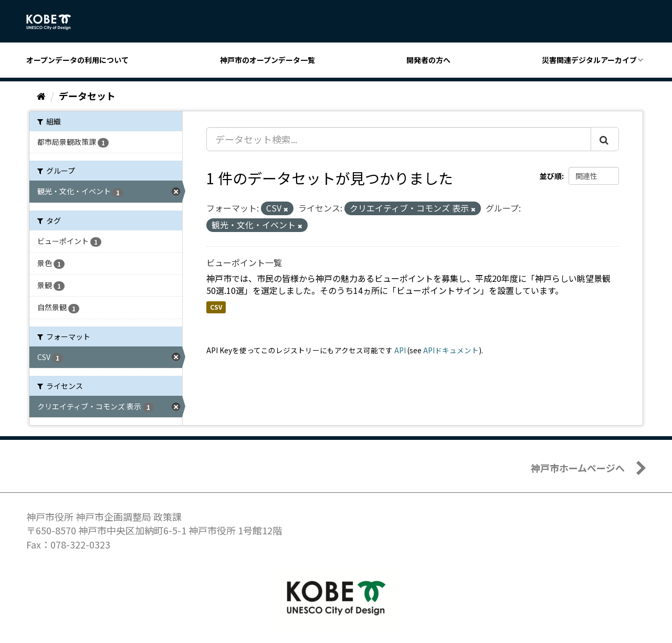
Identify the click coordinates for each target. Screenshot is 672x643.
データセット (87, 96)
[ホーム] (41, 96)
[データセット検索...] (399, 139)
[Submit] (605, 139)
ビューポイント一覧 (244, 262)
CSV (216, 307)
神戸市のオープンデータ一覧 (267, 60)
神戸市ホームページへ (578, 468)
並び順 (551, 176)
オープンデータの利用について (77, 60)
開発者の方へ (428, 60)
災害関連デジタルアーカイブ (589, 60)
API (400, 350)
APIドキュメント (451, 350)
